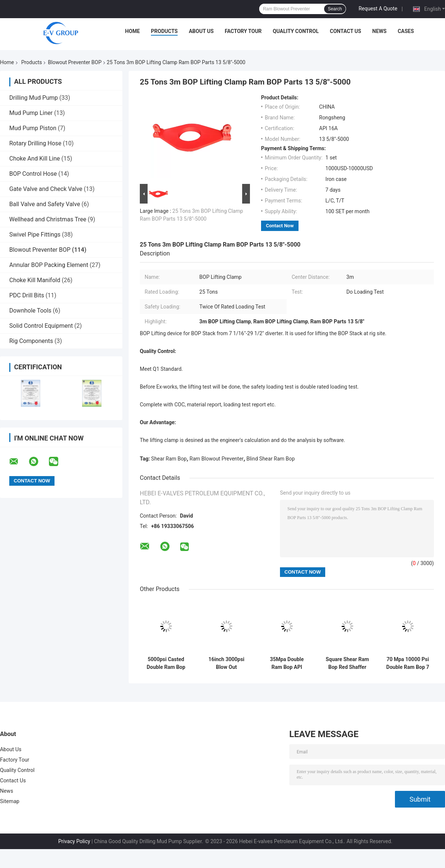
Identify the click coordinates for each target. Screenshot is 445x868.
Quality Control (296, 31)
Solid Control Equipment (41, 326)
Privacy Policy (74, 841)
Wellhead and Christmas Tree (48, 219)
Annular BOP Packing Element (49, 265)
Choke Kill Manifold (35, 280)
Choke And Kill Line (35, 159)
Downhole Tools (30, 311)
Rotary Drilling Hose (35, 143)
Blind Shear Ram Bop (270, 459)
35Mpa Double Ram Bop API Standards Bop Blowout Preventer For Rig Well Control (287, 663)
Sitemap (10, 801)
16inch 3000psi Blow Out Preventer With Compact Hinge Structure (226, 663)
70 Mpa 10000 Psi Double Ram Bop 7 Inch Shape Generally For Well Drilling (408, 663)
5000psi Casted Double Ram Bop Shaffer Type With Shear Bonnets (166, 663)
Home (132, 31)
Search (335, 9)
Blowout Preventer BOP (75, 62)
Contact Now (280, 226)
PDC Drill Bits (27, 295)
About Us (201, 31)
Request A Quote (378, 9)
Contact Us (345, 31)
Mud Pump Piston (33, 128)
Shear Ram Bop (169, 459)
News (380, 31)
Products (164, 31)
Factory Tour (243, 31)
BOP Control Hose (33, 174)
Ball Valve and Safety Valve (45, 204)
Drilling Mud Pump (34, 98)
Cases (406, 31)
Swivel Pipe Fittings (35, 235)
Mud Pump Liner (31, 113)
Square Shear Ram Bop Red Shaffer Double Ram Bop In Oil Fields (347, 663)
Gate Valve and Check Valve (46, 189)
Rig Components (31, 341)
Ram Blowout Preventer (217, 459)
